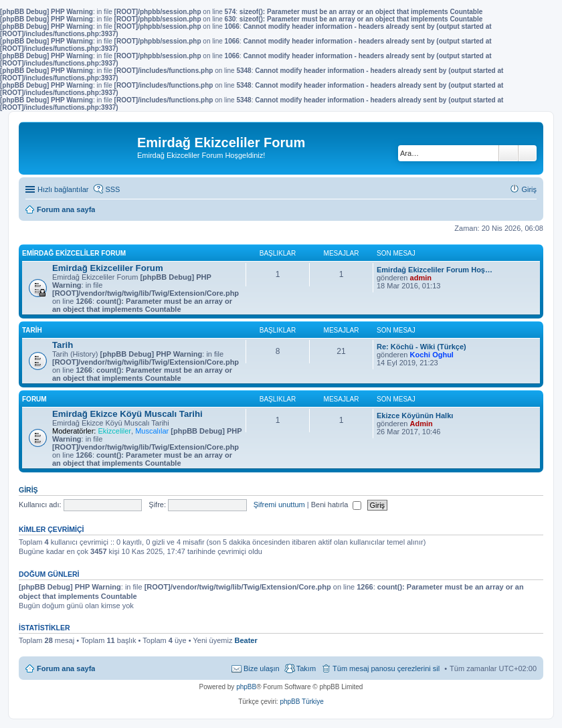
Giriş (28, 490)
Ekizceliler (114, 431)
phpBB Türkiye (301, 702)
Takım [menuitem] (306, 668)
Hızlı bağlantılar (63, 189)
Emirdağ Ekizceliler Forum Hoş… (435, 270)
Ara (508, 153)
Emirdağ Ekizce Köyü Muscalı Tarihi (127, 414)
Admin (421, 424)
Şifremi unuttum (279, 505)
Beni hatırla (337, 505)
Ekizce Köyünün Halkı (415, 416)
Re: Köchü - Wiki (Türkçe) (421, 347)
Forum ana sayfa (66, 668)
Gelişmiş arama (528, 153)
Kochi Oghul (432, 355)
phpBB (246, 687)
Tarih (32, 330)
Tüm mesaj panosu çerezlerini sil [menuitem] (386, 668)
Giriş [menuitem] (529, 189)
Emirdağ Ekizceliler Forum (74, 253)
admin (421, 278)
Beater (246, 640)
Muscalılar (152, 431)
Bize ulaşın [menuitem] (262, 668)
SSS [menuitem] (112, 189)
